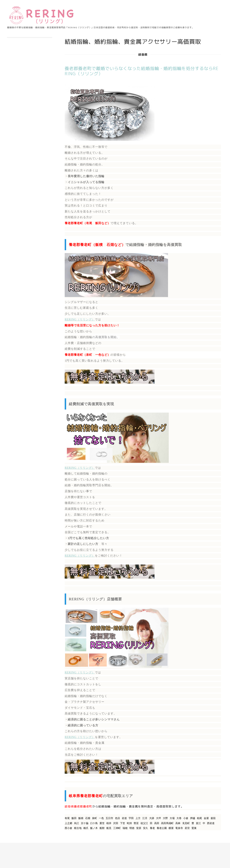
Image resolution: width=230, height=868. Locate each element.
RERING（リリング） (80, 319)
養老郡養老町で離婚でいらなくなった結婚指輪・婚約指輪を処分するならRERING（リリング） (142, 71)
